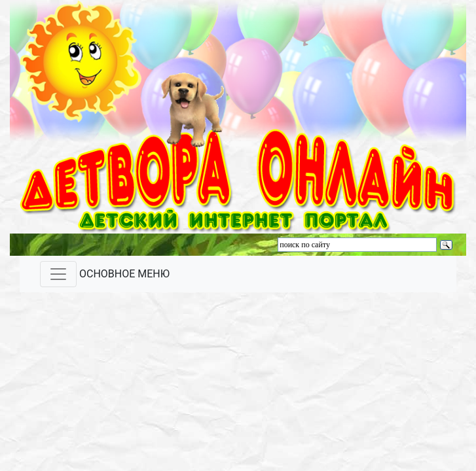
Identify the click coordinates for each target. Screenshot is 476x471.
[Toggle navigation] (58, 274)
